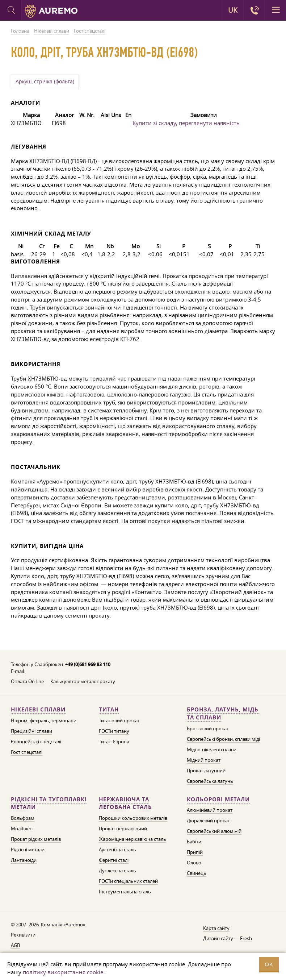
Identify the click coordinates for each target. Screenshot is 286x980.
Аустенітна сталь (117, 850)
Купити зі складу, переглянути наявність (186, 123)
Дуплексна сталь (117, 871)
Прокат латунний (206, 771)
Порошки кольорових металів (133, 818)
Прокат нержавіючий (123, 829)
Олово (194, 863)
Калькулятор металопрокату (83, 681)
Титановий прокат (119, 721)
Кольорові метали (218, 799)
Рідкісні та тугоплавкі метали (49, 803)
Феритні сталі (114, 860)
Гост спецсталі (27, 752)
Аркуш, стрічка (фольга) (45, 82)
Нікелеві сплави (38, 709)
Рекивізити (23, 935)
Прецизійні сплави (31, 731)
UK (233, 10)
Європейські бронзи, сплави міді (223, 739)
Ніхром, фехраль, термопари (44, 721)
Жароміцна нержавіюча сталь (133, 839)
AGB (15, 945)
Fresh (246, 938)
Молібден (22, 829)
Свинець (197, 873)
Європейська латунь (210, 781)
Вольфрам (23, 818)
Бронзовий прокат (208, 728)
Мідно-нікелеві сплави (212, 749)
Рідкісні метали (28, 850)
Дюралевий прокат (208, 821)
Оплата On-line (27, 681)
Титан (109, 709)
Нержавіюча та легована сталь (125, 803)
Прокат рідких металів (36, 839)
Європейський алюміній (214, 831)
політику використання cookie (63, 972)
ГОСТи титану (114, 731)
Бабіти (194, 842)
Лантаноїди (24, 860)
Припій (195, 852)
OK (269, 964)
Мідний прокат (204, 760)
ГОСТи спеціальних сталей (128, 881)
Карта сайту (216, 928)
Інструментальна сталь (125, 892)
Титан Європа (114, 742)
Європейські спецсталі (36, 742)
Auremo (51, 11)
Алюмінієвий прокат (210, 810)
